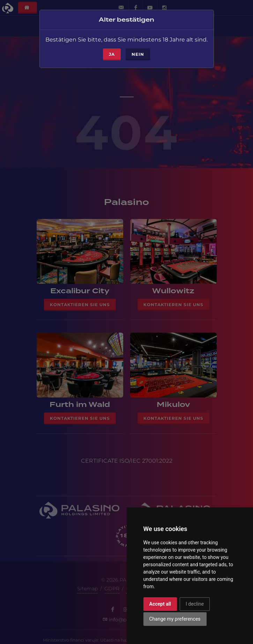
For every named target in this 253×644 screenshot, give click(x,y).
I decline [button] (195, 604)
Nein (138, 52)
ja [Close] (112, 52)
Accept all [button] (160, 604)
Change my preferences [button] (175, 619)
